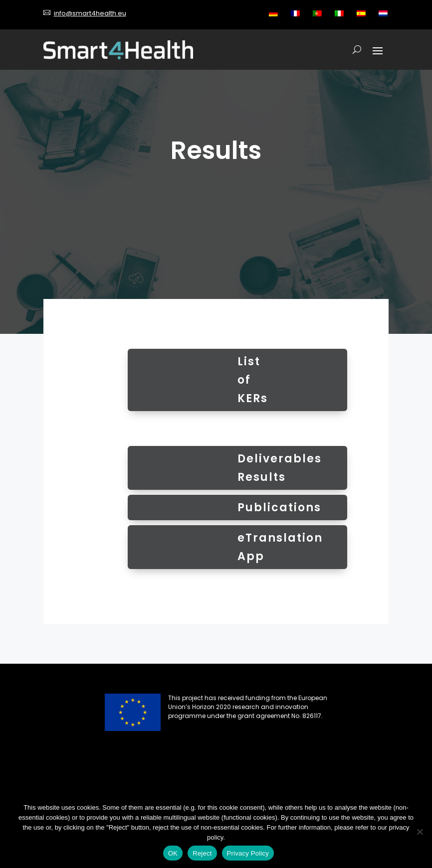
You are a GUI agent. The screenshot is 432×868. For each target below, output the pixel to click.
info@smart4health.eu (90, 13)
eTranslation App (280, 547)
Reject (202, 853)
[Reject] (420, 832)
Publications (279, 507)
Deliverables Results (280, 468)
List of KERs (253, 380)
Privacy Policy (248, 853)
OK (173, 853)
